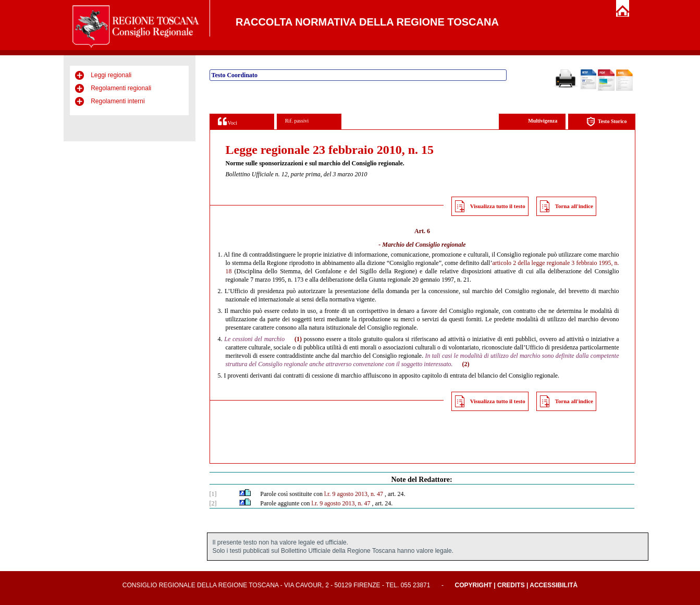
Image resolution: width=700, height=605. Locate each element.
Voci (228, 121)
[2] (213, 503)
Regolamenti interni (118, 101)
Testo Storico (606, 122)
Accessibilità (554, 585)
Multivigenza (543, 121)
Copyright (474, 585)
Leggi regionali (111, 75)
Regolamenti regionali (121, 88)
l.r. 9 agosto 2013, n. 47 (354, 494)
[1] (213, 494)
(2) (466, 364)
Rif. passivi (297, 121)
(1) (298, 339)
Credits (511, 585)
